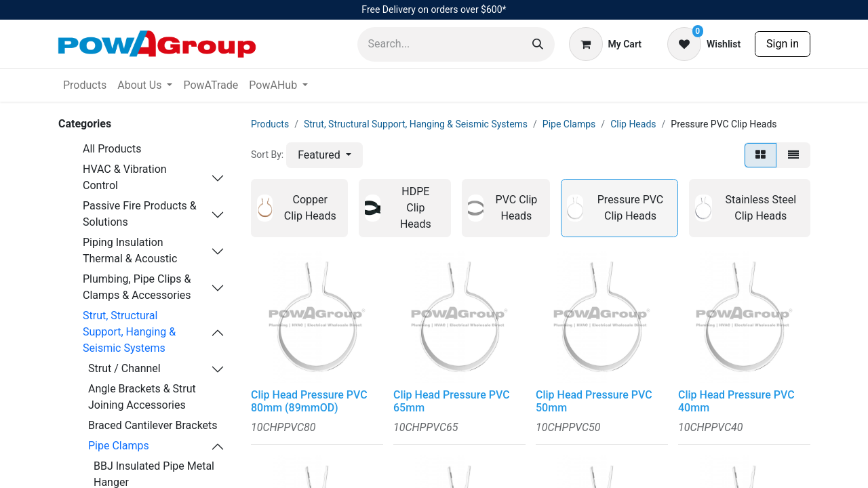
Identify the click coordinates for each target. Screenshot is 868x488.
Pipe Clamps (119, 446)
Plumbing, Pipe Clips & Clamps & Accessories (137, 287)
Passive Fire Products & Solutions (140, 214)
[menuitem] (85, 85)
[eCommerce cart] (605, 44)
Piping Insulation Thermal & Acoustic (130, 250)
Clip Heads (633, 124)
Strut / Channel (124, 368)
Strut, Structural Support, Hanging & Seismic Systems (129, 332)
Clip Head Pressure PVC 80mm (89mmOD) (309, 401)
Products (270, 124)
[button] (324, 155)
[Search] (538, 44)
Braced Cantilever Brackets (153, 425)
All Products (112, 149)
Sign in (783, 44)
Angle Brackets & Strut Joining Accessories (142, 397)
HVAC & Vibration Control (125, 177)
